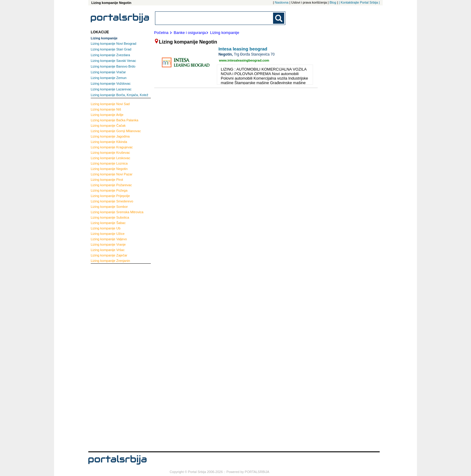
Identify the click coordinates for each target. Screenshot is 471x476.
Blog (333, 2)
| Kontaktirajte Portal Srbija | (359, 2)
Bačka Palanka (114, 120)
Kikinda (109, 142)
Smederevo (112, 201)
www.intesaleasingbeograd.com (244, 60)
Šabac (108, 223)
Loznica (109, 163)
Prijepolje (110, 196)
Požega (109, 190)
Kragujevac (112, 147)
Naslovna (282, 2)
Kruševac (110, 153)
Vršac (108, 250)
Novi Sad (110, 104)
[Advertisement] (115, 357)
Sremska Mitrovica (117, 212)
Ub (106, 228)
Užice (108, 234)
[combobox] (214, 18)
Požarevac (111, 185)
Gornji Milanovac (116, 131)
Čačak (108, 126)
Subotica (110, 217)
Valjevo (109, 239)
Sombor (109, 207)
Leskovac (110, 158)
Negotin (109, 169)
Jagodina (110, 136)
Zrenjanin (110, 261)
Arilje (107, 115)
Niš (106, 109)
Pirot (107, 180)
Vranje (108, 244)
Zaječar (109, 255)
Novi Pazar (112, 174)
